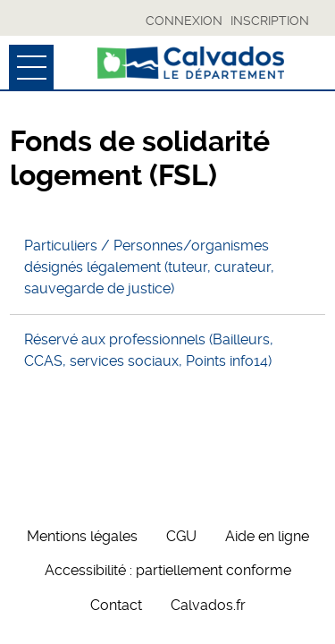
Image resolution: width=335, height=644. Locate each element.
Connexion (184, 21)
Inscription (270, 21)
